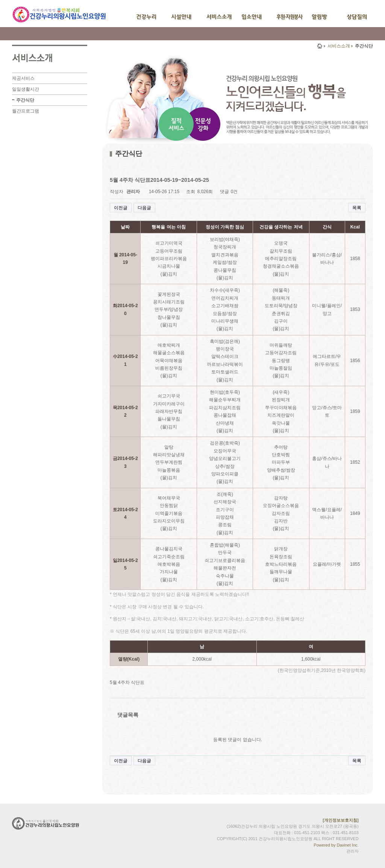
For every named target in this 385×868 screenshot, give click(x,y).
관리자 (352, 851)
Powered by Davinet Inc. (336, 845)
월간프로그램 (26, 111)
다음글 (144, 208)
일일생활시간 (26, 89)
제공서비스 (23, 78)
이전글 (121, 208)
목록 (357, 208)
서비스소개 (339, 46)
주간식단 (25, 100)
